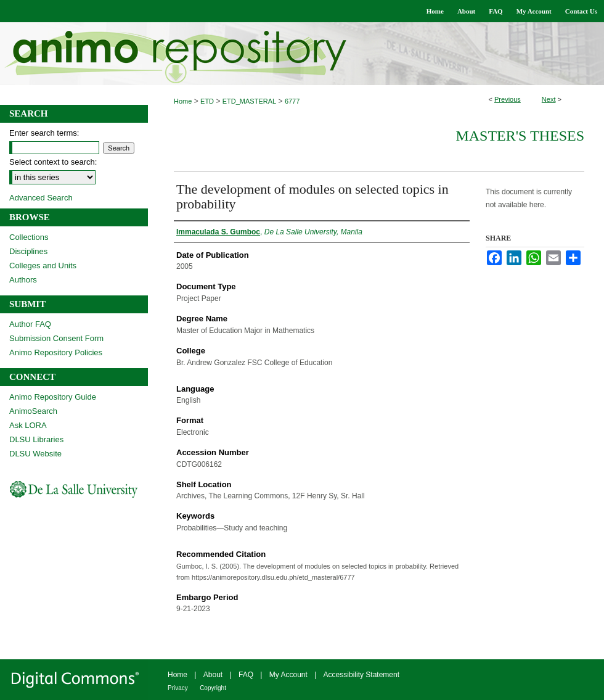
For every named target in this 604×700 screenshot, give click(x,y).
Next (549, 99)
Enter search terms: (44, 133)
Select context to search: (53, 162)
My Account (288, 675)
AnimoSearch (33, 411)
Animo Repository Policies (56, 352)
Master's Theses (520, 136)
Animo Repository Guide (53, 397)
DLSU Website (35, 454)
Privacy (178, 688)
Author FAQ (30, 324)
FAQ (246, 675)
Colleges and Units (43, 266)
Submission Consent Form (56, 338)
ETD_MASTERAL (249, 101)
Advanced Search (41, 198)
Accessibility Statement (361, 675)
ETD (207, 101)
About (213, 675)
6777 (292, 101)
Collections (29, 237)
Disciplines (28, 251)
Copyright (213, 688)
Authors (23, 280)
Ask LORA (28, 425)
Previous (508, 99)
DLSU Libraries (36, 439)
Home (183, 101)
